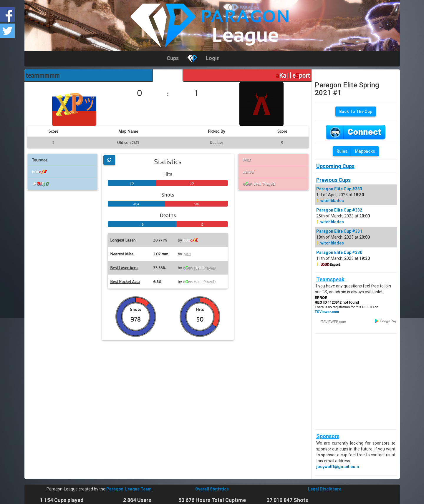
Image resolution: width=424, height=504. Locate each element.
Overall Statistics (212, 489)
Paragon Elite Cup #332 (339, 210)
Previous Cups (333, 180)
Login (213, 58)
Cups (173, 58)
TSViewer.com (327, 312)
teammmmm (43, 75)
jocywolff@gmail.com (338, 467)
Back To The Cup (356, 112)
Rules (342, 151)
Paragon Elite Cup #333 (339, 189)
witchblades (332, 201)
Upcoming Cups (335, 166)
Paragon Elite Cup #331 (339, 231)
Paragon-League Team (129, 489)
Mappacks (365, 151)
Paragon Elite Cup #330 (339, 252)
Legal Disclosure (325, 489)
